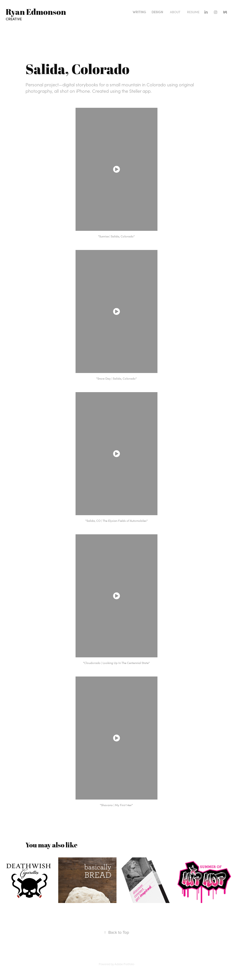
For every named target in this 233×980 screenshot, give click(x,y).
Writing (139, 12)
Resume (193, 12)
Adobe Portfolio (124, 964)
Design (157, 12)
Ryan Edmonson (36, 12)
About (175, 12)
